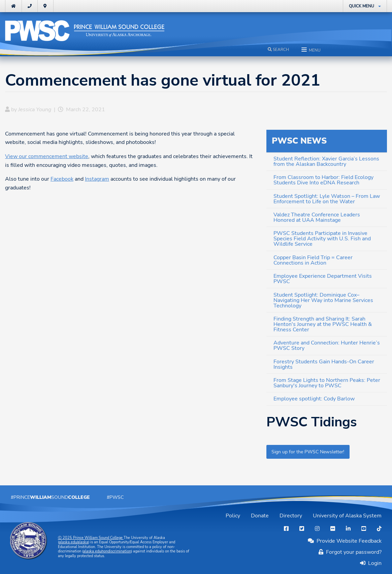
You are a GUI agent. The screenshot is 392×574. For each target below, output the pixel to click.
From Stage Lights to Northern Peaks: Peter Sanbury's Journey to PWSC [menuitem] (327, 383)
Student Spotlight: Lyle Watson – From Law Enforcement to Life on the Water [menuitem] (327, 199)
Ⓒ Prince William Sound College (91, 538)
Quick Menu (362, 6)
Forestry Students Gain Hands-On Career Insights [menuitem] (324, 364)
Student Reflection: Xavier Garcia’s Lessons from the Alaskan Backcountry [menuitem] (326, 161)
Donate (260, 516)
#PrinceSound (50, 497)
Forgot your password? (350, 552)
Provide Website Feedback (345, 541)
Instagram (97, 179)
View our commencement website (47, 156)
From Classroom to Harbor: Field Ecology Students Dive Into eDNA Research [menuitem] (323, 180)
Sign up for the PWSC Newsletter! (308, 452)
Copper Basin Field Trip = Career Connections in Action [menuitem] (313, 260)
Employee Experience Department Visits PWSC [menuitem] (323, 279)
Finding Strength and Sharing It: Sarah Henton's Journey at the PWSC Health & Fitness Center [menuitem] (323, 324)
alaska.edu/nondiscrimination (107, 551)
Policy (233, 516)
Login (373, 563)
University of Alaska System (347, 516)
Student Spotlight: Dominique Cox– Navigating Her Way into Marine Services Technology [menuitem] (323, 300)
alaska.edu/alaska (74, 542)
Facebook (62, 179)
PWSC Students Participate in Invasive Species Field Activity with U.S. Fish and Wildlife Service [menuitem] (322, 239)
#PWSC (115, 497)
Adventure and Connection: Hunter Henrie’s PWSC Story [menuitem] (327, 345)
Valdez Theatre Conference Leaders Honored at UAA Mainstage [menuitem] (317, 217)
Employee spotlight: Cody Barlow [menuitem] (314, 399)
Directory (291, 516)
